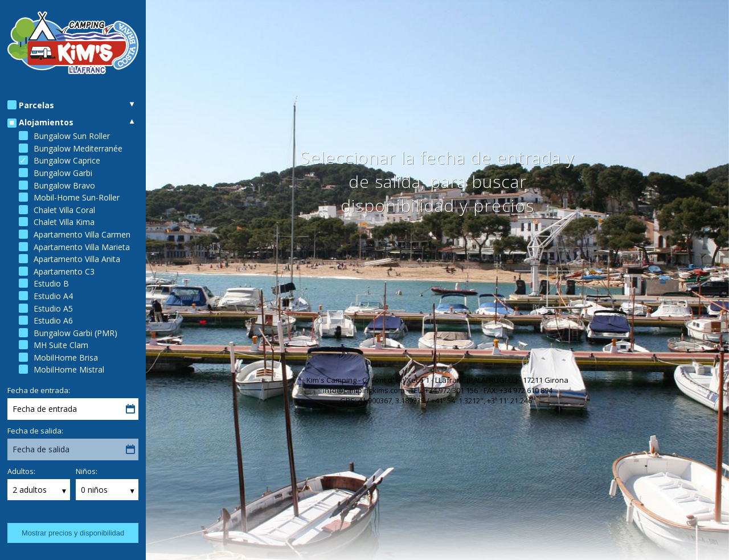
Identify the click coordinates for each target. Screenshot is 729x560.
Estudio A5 (53, 308)
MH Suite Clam (61, 345)
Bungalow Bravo (64, 185)
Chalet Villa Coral (64, 210)
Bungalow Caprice (67, 160)
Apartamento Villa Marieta (82, 247)
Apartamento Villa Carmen (82, 234)
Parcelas (36, 105)
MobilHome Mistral (69, 369)
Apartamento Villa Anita (77, 259)
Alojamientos (46, 122)
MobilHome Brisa (66, 357)
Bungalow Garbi (63, 173)
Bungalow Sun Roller (72, 136)
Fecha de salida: (35, 431)
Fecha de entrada (45, 409)
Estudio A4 (53, 296)
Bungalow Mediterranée (78, 148)
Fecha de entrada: (39, 390)
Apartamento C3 (64, 271)
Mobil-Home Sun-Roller (77, 197)
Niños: (87, 471)
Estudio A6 (53, 320)
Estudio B (51, 283)
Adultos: (21, 471)
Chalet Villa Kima (64, 222)
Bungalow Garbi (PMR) (75, 333)
